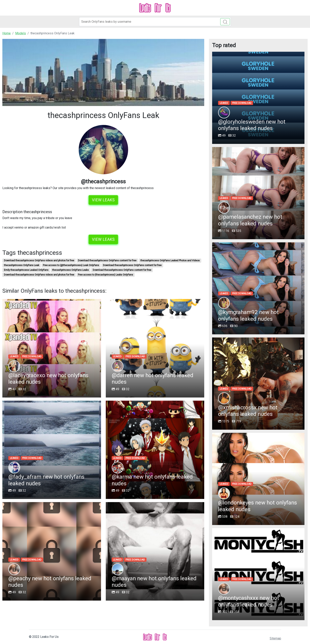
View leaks (103, 200)
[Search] (155, 22)
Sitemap (275, 638)
